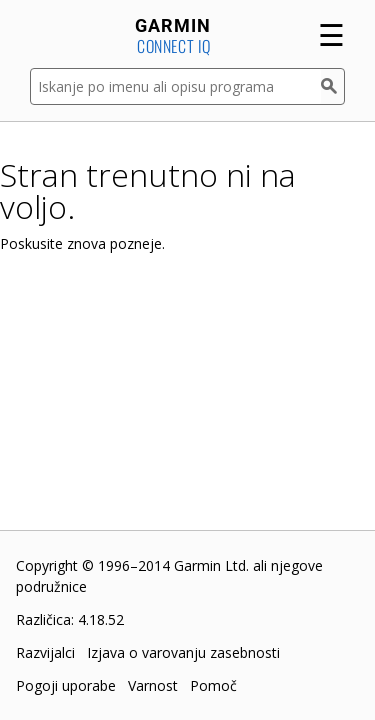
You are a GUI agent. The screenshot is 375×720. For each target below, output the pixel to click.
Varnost (153, 685)
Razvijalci (45, 652)
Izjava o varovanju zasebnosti (183, 652)
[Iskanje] (333, 86)
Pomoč (213, 685)
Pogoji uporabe (66, 685)
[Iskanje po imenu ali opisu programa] (175, 86)
